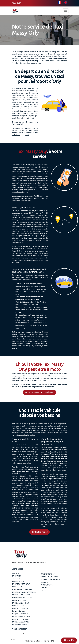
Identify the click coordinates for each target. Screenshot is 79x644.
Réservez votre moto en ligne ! (39, 392)
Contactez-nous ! (39, 532)
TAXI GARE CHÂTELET (21, 619)
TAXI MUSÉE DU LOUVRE (22, 597)
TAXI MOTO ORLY (19, 581)
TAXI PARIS (16, 576)
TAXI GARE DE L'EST (20, 606)
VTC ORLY (16, 579)
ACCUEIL (16, 573)
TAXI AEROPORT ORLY (21, 584)
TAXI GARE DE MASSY (50, 577)
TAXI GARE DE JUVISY (21, 622)
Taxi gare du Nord (18, 611)
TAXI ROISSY (17, 587)
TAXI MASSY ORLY (48, 574)
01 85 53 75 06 (18, 3)
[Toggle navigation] (66, 11)
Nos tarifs (69, 640)
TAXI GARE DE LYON (20, 608)
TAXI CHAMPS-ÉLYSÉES (21, 595)
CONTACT (45, 587)
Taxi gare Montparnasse (21, 616)
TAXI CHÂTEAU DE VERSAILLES (24, 592)
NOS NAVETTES (47, 585)
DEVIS (44, 590)
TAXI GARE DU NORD (20, 603)
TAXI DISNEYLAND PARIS (22, 589)
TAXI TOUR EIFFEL (19, 600)
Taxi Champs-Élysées (20, 624)
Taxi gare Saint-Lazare (20, 614)
